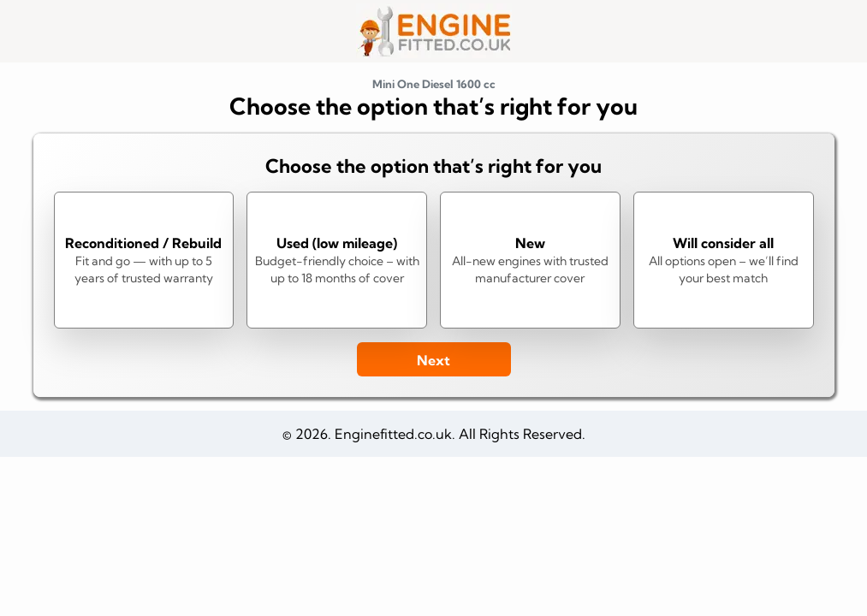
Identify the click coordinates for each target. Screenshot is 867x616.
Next (433, 360)
